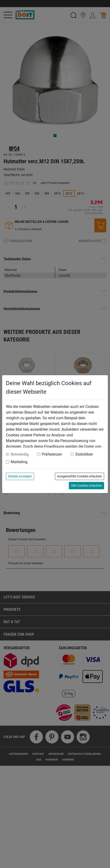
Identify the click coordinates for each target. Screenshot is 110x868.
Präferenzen (52, 454)
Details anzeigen (20, 476)
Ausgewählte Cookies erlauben (79, 476)
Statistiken (84, 454)
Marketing (19, 462)
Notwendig (20, 454)
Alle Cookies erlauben (86, 485)
